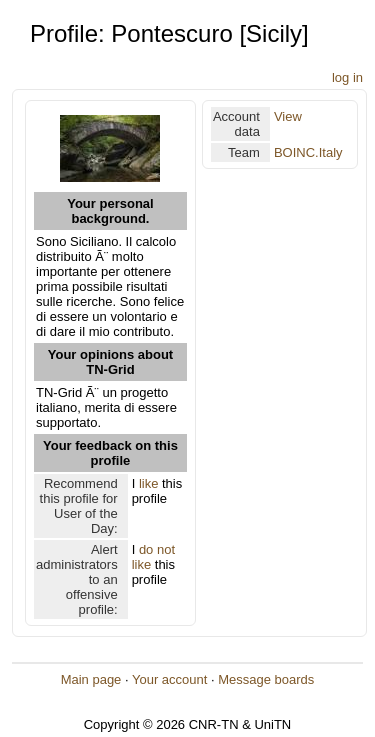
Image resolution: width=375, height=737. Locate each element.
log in (347, 77)
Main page (91, 679)
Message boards (266, 679)
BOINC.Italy (308, 152)
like (149, 483)
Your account (169, 679)
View (288, 116)
